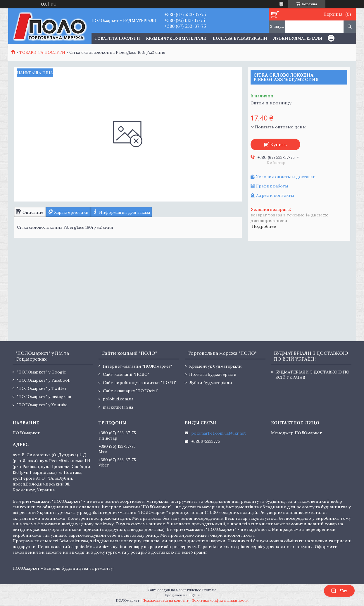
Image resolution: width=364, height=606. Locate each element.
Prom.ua (209, 590)
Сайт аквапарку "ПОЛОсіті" (131, 391)
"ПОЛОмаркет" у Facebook (44, 380)
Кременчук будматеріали (176, 38)
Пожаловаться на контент (166, 600)
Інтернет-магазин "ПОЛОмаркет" (138, 366)
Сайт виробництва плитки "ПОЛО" (140, 383)
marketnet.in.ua (118, 407)
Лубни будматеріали (298, 38)
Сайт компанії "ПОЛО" (126, 374)
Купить (278, 144)
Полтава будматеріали (240, 38)
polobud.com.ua (118, 399)
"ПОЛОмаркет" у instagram (44, 397)
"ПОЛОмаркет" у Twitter (42, 388)
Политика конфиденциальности (220, 600)
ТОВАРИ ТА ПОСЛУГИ (117, 38)
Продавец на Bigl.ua (182, 595)
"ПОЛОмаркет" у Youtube (42, 405)
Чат (339, 591)
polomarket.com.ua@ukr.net (219, 433)
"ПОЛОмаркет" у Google (42, 372)
